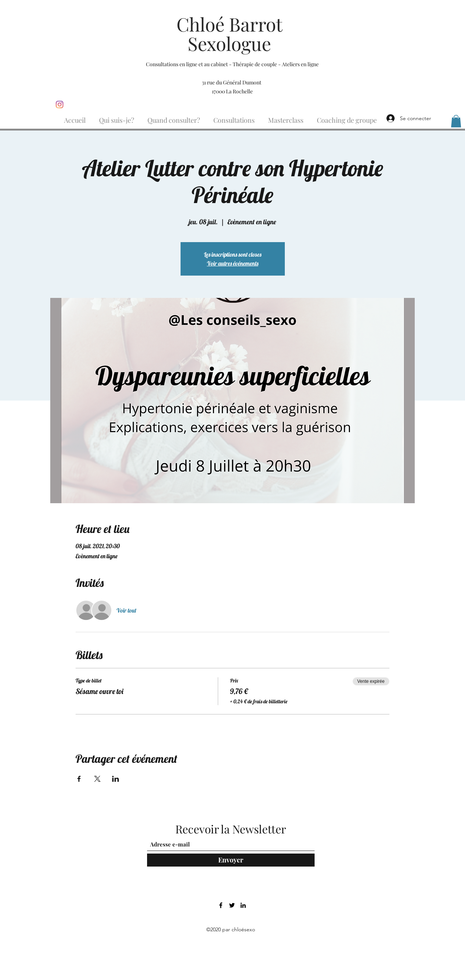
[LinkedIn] (243, 905)
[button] (456, 121)
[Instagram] (60, 105)
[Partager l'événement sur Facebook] (79, 779)
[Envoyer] (231, 860)
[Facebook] (221, 905)
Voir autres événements (233, 263)
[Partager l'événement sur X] (97, 779)
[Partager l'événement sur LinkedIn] (116, 779)
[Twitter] (232, 905)
